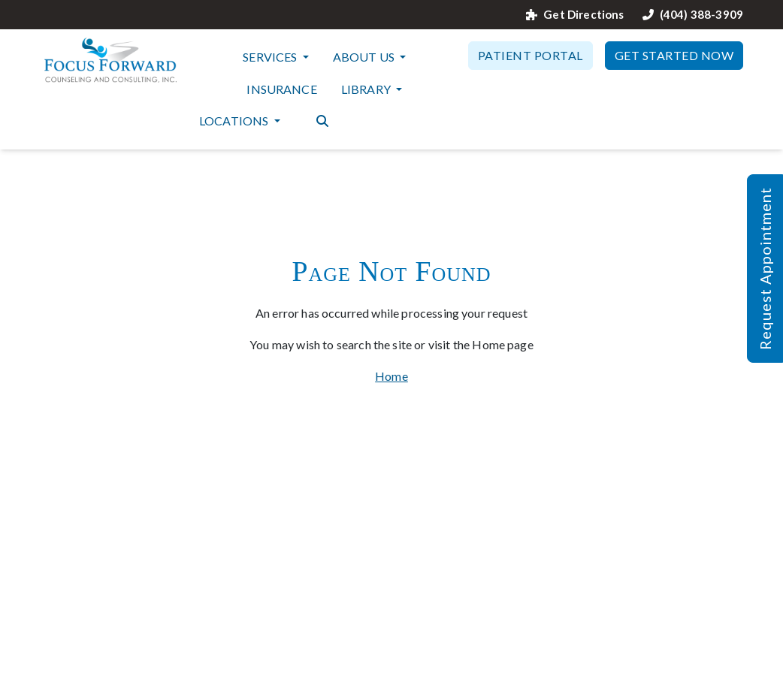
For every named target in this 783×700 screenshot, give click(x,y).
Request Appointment (765, 269)
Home (391, 376)
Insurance (281, 89)
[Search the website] (322, 119)
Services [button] (271, 57)
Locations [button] (235, 121)
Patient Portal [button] (531, 55)
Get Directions (575, 15)
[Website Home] (110, 60)
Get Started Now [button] (674, 55)
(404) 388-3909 (693, 15)
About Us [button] (365, 57)
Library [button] (367, 89)
